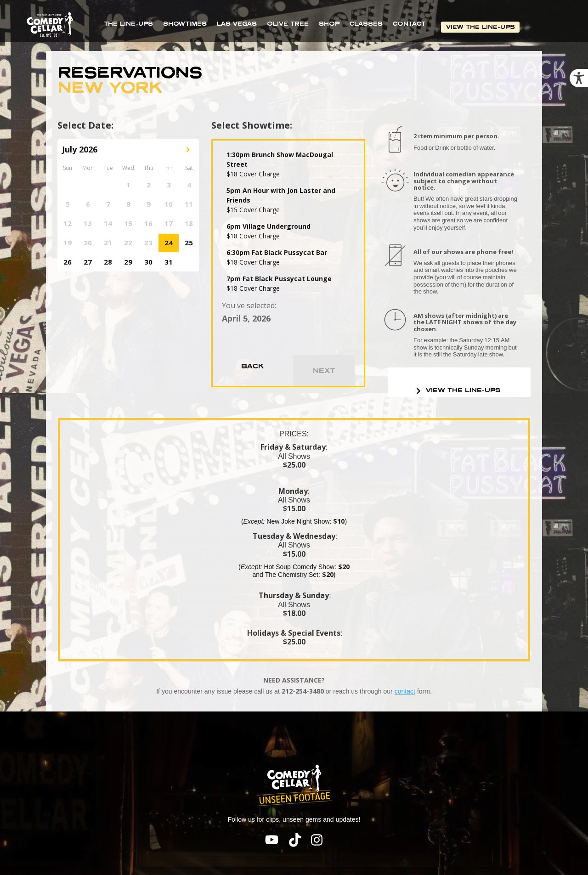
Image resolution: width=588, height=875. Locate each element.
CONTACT (409, 24)
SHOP (329, 24)
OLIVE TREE (288, 24)
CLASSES (366, 24)
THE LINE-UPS (128, 24)
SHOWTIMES (185, 24)
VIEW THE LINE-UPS (481, 27)
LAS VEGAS (237, 24)
